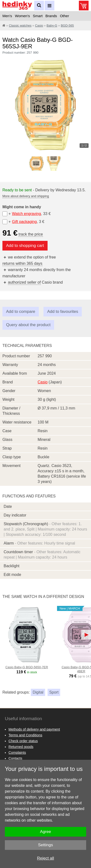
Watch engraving (26, 214)
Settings (45, 845)
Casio (39, 25)
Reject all (46, 858)
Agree (45, 832)
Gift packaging (24, 222)
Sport (54, 692)
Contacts (15, 758)
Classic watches (20, 25)
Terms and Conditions (25, 735)
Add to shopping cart (25, 246)
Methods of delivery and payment (34, 729)
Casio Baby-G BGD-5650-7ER (27, 667)
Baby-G (52, 25)
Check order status (23, 741)
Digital (38, 692)
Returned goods (21, 747)
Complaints (17, 753)
